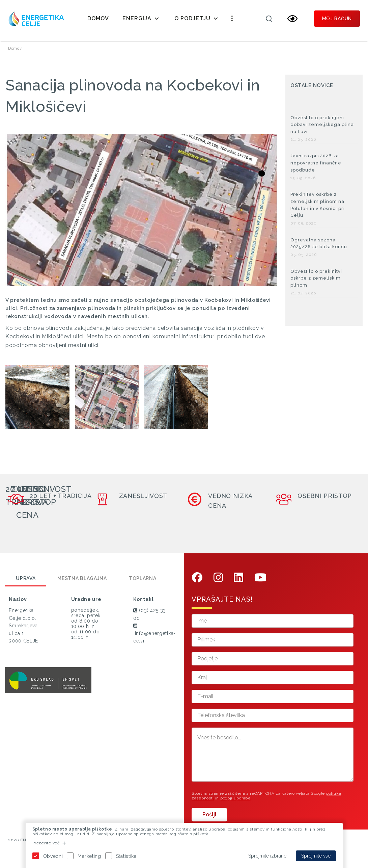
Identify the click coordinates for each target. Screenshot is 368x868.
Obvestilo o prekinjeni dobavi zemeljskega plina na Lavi (322, 128)
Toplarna (143, 581)
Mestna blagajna (82, 581)
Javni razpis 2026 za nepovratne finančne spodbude (316, 166)
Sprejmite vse (316, 856)
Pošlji (209, 818)
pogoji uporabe (235, 801)
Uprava (26, 581)
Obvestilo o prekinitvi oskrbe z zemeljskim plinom (316, 281)
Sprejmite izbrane (267, 856)
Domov (98, 18)
